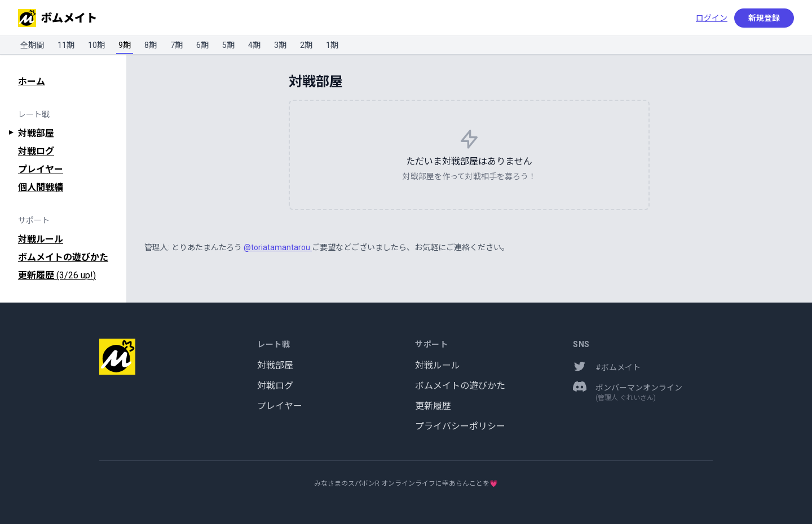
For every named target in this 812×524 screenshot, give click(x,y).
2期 (306, 45)
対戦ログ (36, 151)
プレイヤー (41, 169)
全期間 (32, 45)
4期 (254, 45)
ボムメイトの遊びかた (63, 257)
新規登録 (764, 18)
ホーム (32, 81)
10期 (96, 45)
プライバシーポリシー (460, 426)
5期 (228, 45)
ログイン (712, 18)
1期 (332, 45)
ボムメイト (58, 18)
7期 (176, 45)
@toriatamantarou (278, 247)
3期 (280, 45)
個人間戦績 (41, 187)
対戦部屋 (36, 133)
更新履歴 (57, 275)
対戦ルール (41, 239)
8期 (151, 45)
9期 (125, 45)
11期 (66, 45)
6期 (202, 45)
